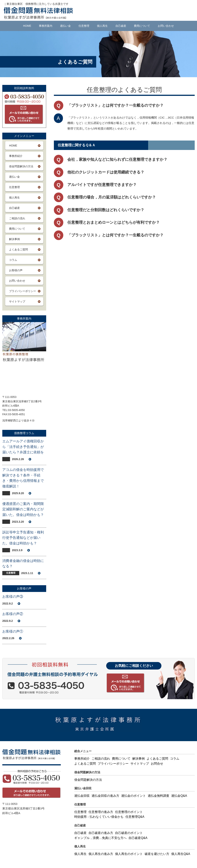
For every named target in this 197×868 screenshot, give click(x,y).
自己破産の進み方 (101, 833)
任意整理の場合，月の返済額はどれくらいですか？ (112, 197)
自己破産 (121, 26)
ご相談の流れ (17, 218)
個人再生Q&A (181, 854)
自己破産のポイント (129, 833)
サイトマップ (17, 301)
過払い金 (65, 26)
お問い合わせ (166, 26)
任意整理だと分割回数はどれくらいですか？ (106, 210)
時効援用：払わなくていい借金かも (99, 817)
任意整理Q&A (135, 817)
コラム (13, 260)
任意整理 (84, 26)
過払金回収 (82, 796)
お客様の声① (13, 631)
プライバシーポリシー (23, 291)
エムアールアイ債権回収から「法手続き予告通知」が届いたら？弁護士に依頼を (23, 447)
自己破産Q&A (138, 838)
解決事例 (14, 239)
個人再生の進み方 (101, 854)
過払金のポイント (134, 796)
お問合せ (157, 764)
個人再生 (102, 26)
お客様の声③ (13, 597)
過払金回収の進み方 (105, 796)
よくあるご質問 (18, 249)
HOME (27, 26)
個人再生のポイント (129, 854)
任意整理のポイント (129, 812)
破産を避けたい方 (157, 854)
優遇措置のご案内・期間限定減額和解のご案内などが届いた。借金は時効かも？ (23, 509)
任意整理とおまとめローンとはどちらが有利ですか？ (114, 222)
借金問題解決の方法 (21, 166)
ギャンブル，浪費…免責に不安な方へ (100, 838)
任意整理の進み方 (101, 812)
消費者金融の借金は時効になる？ (23, 564)
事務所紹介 (16, 156)
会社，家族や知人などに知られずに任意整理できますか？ (117, 159)
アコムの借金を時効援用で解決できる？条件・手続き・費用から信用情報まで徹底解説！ (23, 478)
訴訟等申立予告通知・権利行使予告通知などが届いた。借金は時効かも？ (23, 538)
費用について (142, 26)
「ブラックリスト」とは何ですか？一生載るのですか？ (115, 235)
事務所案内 (46, 26)
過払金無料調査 (159, 796)
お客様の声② (13, 614)
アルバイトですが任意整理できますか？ (102, 185)
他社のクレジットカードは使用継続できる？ (106, 172)
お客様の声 (16, 270)
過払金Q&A (179, 796)
